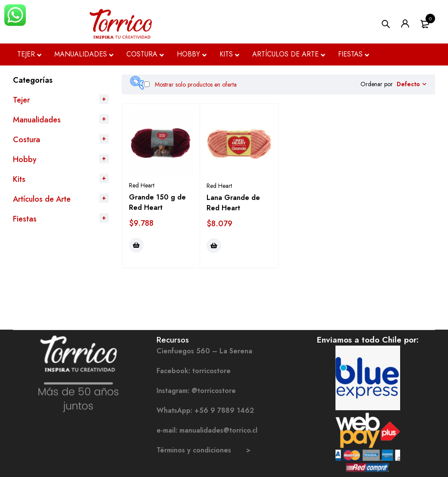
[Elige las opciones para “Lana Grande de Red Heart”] (214, 246)
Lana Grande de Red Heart (233, 203)
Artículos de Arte (42, 199)
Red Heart (142, 185)
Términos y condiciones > (204, 450)
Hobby (25, 159)
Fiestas (25, 219)
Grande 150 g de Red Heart (157, 202)
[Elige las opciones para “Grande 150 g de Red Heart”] (136, 245)
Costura (27, 140)
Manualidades (37, 120)
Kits (19, 179)
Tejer (21, 100)
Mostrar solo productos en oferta (190, 84)
